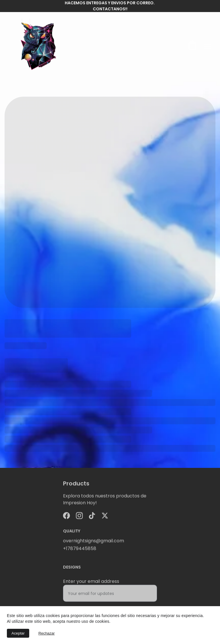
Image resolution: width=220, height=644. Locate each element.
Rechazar (47, 633)
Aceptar (18, 633)
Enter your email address (91, 584)
